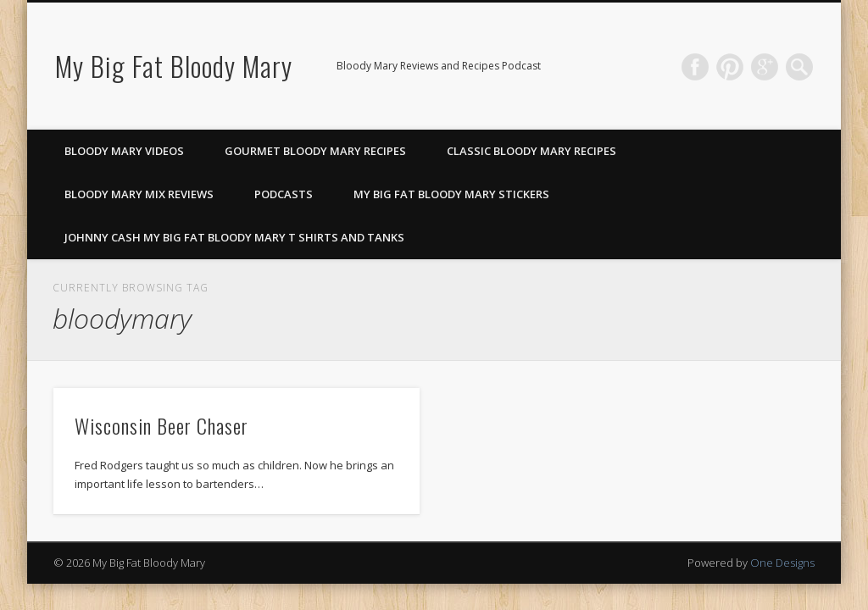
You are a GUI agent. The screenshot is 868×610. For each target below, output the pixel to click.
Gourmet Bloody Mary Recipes (315, 151)
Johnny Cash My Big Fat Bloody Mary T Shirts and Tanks (234, 237)
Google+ (765, 67)
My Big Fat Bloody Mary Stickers (451, 194)
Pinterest (730, 67)
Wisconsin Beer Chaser (161, 425)
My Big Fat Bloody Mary (174, 66)
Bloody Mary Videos (124, 151)
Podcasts (284, 194)
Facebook (695, 67)
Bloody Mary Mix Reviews (139, 194)
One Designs (782, 563)
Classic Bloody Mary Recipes (531, 151)
